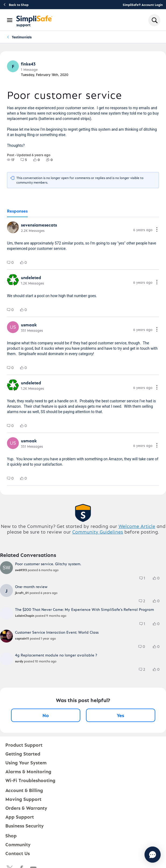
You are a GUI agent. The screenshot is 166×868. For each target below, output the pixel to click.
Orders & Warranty (26, 808)
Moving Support (23, 799)
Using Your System (26, 762)
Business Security (25, 825)
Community (18, 844)
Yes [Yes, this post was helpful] (120, 715)
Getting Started (23, 754)
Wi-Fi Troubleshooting (30, 780)
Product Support (24, 745)
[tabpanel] (83, 351)
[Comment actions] (157, 230)
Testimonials (22, 37)
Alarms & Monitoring (28, 771)
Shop (11, 835)
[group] (11, 160)
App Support (20, 817)
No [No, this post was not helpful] (46, 715)
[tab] (17, 211)
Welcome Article (137, 526)
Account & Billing (24, 790)
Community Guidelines (98, 532)
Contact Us (18, 853)
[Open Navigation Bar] (10, 20)
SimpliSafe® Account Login (143, 5)
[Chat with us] (138, 855)
